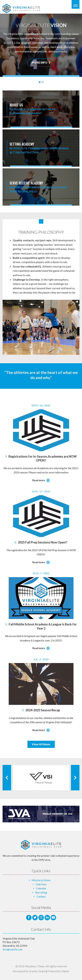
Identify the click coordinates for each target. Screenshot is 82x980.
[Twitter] (35, 918)
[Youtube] (53, 918)
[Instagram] (41, 918)
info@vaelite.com (12, 949)
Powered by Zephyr (58, 971)
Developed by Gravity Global (29, 971)
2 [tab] (43, 82)
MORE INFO (41, 62)
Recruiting (41, 892)
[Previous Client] (7, 778)
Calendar (41, 888)
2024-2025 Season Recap (41, 710)
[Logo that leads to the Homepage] (41, 845)
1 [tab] (40, 82)
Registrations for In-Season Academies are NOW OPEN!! (41, 458)
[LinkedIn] (47, 918)
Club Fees (41, 884)
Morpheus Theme (35, 966)
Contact (41, 897)
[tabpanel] (41, 45)
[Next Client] (75, 778)
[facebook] (29, 918)
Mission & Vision (41, 880)
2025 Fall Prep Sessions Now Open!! (41, 542)
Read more (41, 480)
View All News (41, 744)
